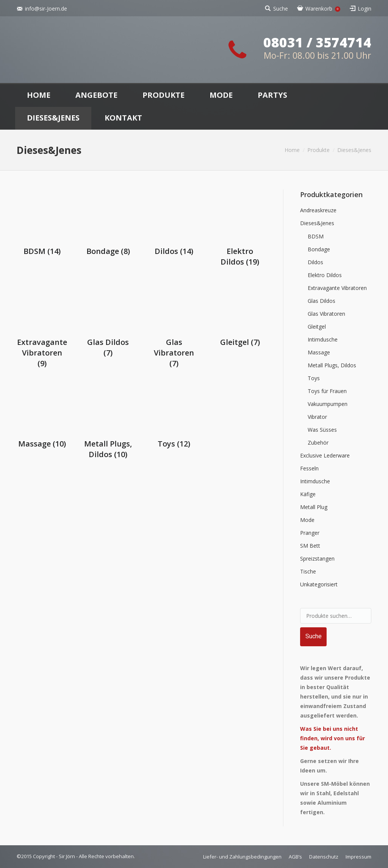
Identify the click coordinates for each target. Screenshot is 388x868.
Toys (314, 378)
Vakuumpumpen (328, 404)
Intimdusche (323, 339)
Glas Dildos (322, 301)
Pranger (310, 533)
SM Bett (310, 546)
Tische (308, 571)
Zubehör (318, 443)
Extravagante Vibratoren (42, 353)
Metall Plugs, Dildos (332, 365)
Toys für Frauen (327, 391)
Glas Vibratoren (326, 314)
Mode (307, 520)
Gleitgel (317, 327)
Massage (319, 352)
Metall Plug (314, 507)
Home (292, 150)
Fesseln (309, 468)
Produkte (318, 150)
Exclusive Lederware (325, 455)
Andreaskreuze (318, 210)
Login (365, 9)
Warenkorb (323, 9)
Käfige (308, 494)
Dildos (174, 251)
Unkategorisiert (319, 584)
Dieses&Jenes (317, 223)
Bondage (108, 251)
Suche (281, 9)
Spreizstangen (317, 559)
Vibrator (317, 417)
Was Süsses (322, 430)
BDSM (42, 251)
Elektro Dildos (240, 256)
